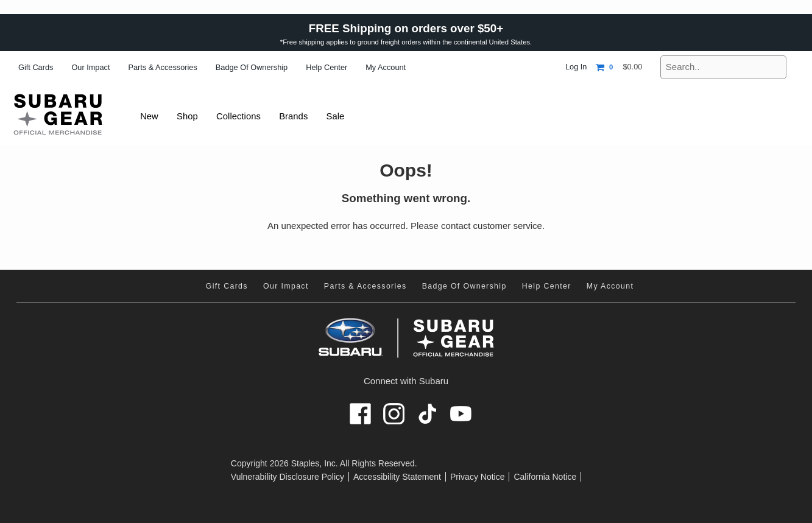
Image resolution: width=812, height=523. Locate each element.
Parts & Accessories (162, 67)
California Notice (545, 477)
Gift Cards (36, 67)
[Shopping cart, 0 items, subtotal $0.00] (619, 67)
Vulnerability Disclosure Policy (288, 477)
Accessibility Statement (397, 477)
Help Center (327, 67)
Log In (576, 67)
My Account (386, 67)
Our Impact (90, 67)
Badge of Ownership (252, 67)
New (150, 116)
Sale (342, 116)
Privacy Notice (477, 477)
